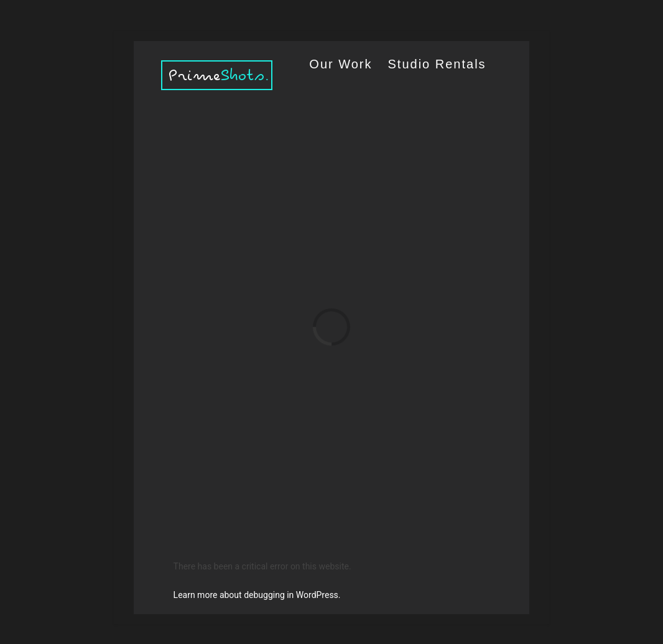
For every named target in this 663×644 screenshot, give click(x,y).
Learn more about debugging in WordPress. (257, 595)
